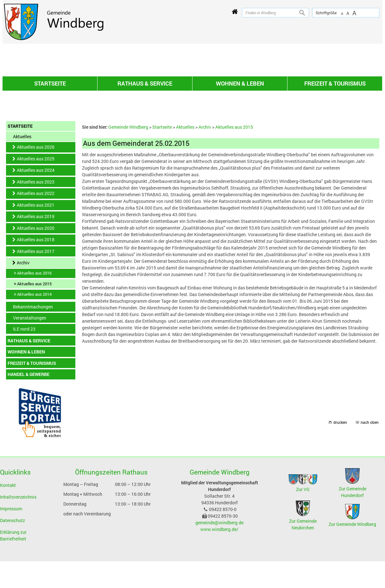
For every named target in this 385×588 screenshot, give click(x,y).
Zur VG (303, 564)
